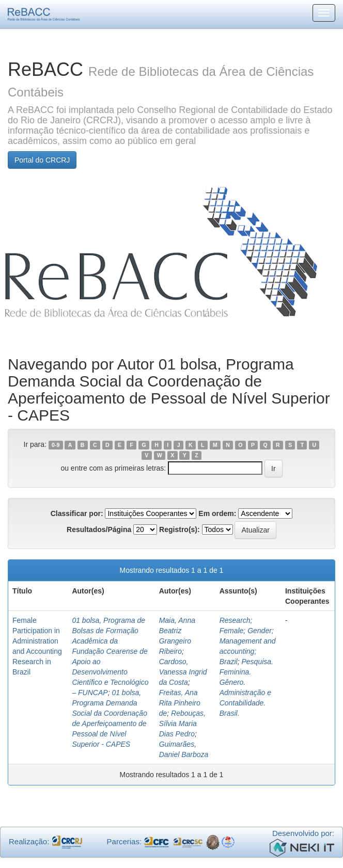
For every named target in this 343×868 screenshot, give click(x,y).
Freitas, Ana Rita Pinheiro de (180, 703)
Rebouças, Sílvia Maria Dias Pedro (182, 724)
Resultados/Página (99, 529)
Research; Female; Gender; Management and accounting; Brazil (248, 641)
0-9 (56, 445)
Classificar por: (77, 513)
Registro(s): (180, 529)
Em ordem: (217, 513)
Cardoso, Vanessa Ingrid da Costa (183, 672)
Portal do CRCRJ (42, 160)
